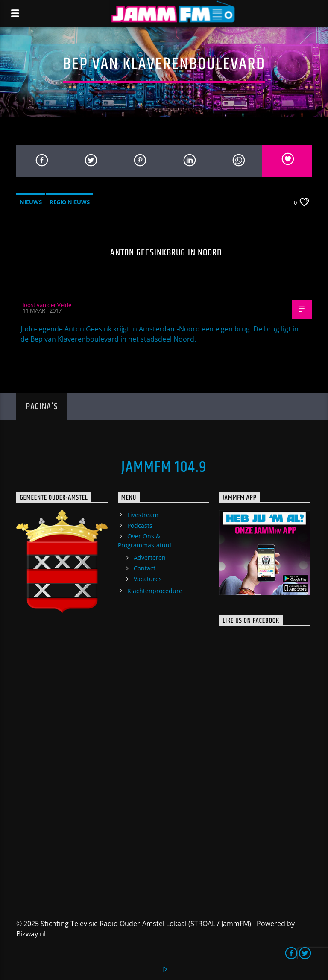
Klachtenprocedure (155, 591)
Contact (145, 568)
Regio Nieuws (70, 202)
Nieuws (31, 202)
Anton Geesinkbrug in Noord (166, 253)
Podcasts (140, 525)
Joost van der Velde (47, 305)
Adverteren (150, 557)
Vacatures (148, 579)
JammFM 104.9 (164, 468)
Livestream (143, 515)
